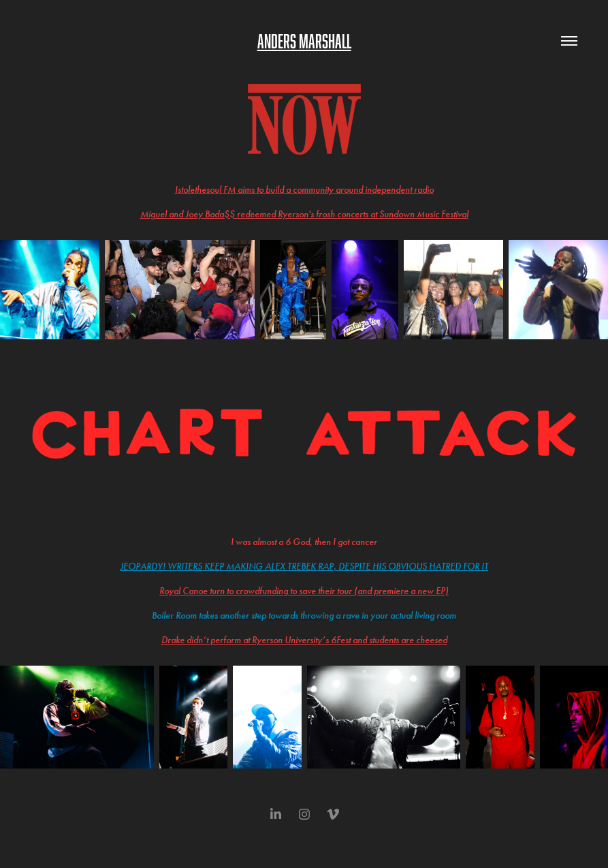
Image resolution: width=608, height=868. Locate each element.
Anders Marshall (304, 41)
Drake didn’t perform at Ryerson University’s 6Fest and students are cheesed (304, 640)
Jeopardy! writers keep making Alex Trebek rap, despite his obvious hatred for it (304, 567)
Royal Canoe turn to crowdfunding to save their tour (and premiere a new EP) (304, 591)
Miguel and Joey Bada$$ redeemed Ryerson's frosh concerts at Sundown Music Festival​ (304, 214)
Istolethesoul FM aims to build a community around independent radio (304, 190)
